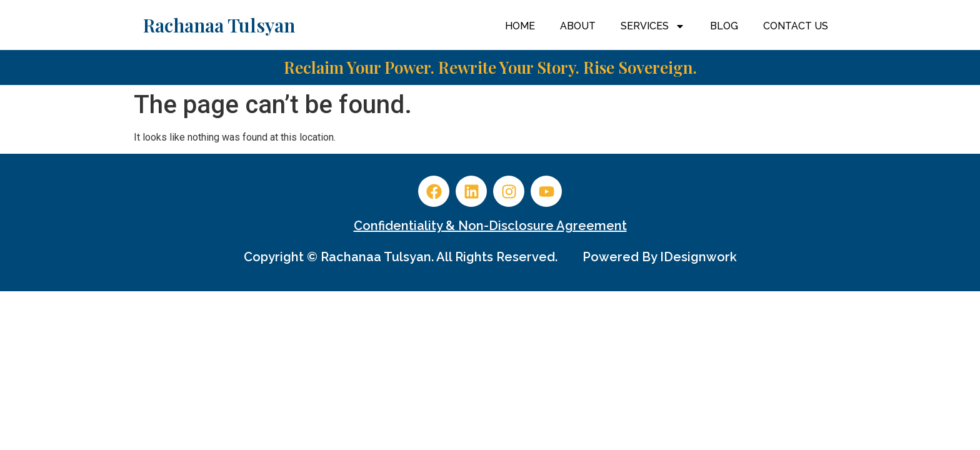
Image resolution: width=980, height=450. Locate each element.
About (578, 26)
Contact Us (796, 26)
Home (520, 26)
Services (653, 26)
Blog (724, 26)
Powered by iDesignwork (660, 257)
